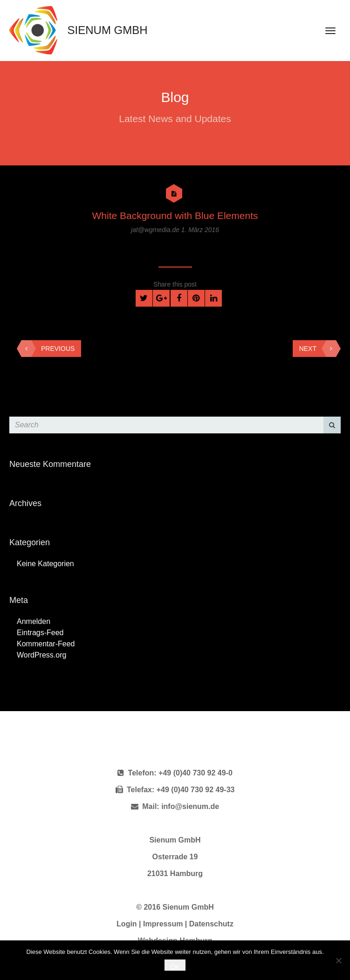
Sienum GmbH (76, 30)
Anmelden (34, 621)
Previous (48, 349)
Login (127, 924)
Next (318, 349)
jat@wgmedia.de (156, 230)
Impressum (163, 924)
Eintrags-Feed (40, 633)
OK (175, 967)
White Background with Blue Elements (175, 216)
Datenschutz (211, 924)
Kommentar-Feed (46, 644)
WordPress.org (41, 655)
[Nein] (338, 960)
